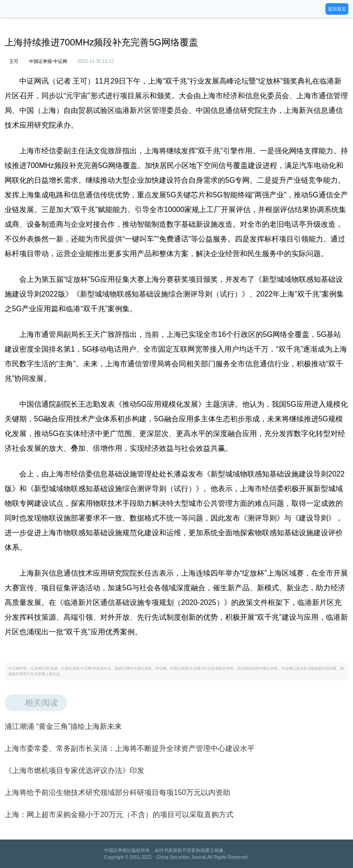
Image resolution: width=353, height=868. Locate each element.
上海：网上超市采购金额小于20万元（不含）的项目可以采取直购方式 (119, 815)
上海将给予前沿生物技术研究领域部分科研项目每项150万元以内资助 (117, 792)
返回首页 (337, 9)
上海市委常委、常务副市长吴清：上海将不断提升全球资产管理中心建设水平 (130, 748)
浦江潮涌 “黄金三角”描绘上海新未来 (63, 726)
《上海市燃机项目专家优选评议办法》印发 (74, 770)
